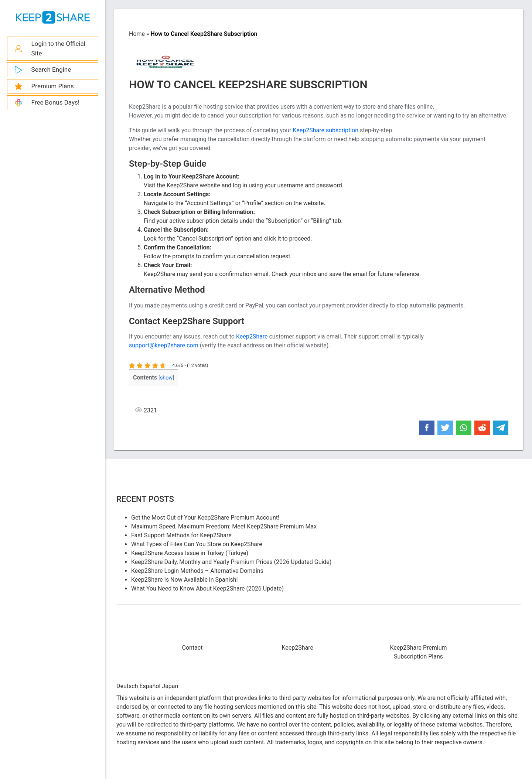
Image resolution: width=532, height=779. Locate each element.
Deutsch (127, 686)
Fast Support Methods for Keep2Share (181, 535)
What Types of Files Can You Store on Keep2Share (197, 544)
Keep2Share (252, 336)
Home (137, 34)
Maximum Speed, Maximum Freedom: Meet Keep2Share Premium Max (224, 526)
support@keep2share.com (164, 345)
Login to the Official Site (58, 48)
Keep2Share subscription (325, 130)
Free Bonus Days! (56, 102)
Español (150, 686)
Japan (170, 686)
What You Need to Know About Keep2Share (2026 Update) (207, 588)
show (166, 378)
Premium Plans (53, 86)
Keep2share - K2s (53, 18)
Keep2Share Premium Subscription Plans (418, 652)
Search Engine (51, 69)
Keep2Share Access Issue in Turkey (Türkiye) (190, 553)
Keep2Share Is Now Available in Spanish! (185, 580)
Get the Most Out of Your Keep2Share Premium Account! (205, 518)
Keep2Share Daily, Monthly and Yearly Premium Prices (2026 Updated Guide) (231, 562)
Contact (192, 648)
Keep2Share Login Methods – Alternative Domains (197, 571)
